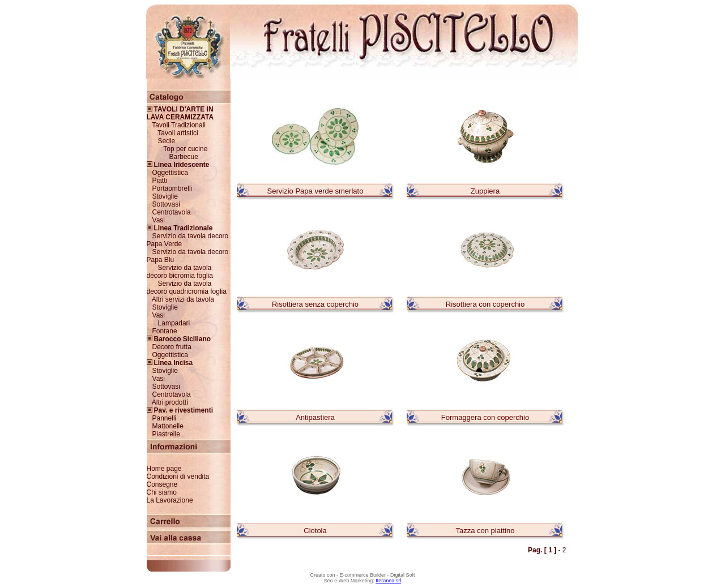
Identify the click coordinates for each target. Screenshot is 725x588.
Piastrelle (166, 434)
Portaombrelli (172, 188)
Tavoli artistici (178, 133)
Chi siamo (162, 492)
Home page (164, 469)
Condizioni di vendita (178, 477)
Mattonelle (168, 426)
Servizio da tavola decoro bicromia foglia (180, 272)
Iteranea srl (388, 581)
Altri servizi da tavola (183, 299)
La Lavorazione (170, 500)
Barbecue (184, 157)
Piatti (160, 181)
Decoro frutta (172, 347)
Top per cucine (185, 149)
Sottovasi (166, 204)
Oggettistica (170, 173)
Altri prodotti (170, 402)
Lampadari (174, 323)
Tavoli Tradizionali (179, 125)
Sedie (167, 141)
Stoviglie (165, 196)
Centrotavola (172, 212)
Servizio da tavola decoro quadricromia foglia (187, 287)
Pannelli (165, 418)
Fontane (165, 331)
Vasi (159, 220)
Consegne (162, 484)
